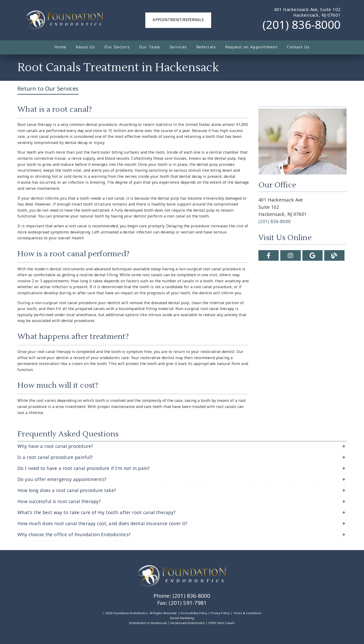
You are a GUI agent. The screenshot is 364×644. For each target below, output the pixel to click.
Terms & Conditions (247, 613)
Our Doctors (117, 47)
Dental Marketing (182, 618)
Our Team (150, 47)
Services (178, 47)
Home (60, 47)
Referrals (206, 47)
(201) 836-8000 (301, 26)
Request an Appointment (251, 47)
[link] (65, 20)
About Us (85, 47)
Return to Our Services (48, 89)
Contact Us (298, 47)
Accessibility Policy (194, 613)
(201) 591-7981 (188, 603)
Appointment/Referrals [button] (178, 20)
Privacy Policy (220, 613)
